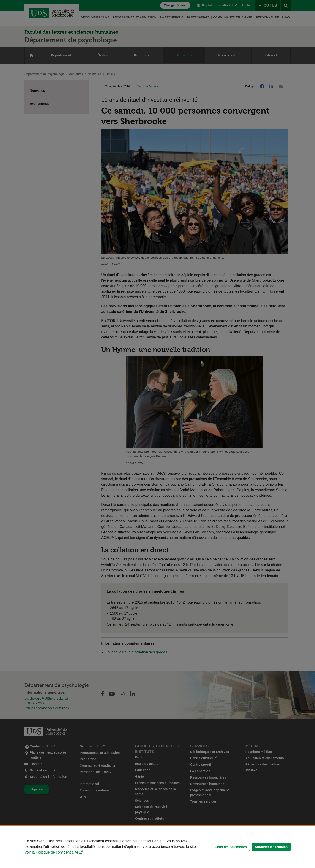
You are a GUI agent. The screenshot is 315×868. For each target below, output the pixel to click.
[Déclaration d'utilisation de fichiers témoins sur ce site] (157, 847)
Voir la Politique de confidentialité (51, 852)
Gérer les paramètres (231, 847)
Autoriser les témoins (271, 847)
